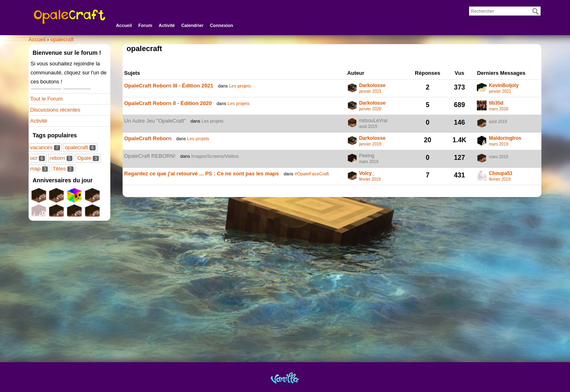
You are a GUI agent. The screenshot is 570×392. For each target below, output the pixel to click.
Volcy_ (367, 174)
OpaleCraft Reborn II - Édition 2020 (168, 103)
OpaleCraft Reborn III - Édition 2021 (169, 86)
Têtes (63, 169)
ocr (38, 158)
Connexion (222, 25)
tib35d (496, 103)
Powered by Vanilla (285, 379)
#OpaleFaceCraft (312, 174)
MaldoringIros (505, 138)
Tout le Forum (46, 99)
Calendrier (192, 25)
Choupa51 (501, 174)
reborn (61, 158)
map (39, 169)
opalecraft (80, 147)
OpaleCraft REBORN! (150, 156)
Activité (167, 25)
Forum (145, 25)
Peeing (367, 156)
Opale (88, 158)
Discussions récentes (55, 110)
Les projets (240, 86)
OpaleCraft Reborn (148, 138)
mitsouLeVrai (373, 121)
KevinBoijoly (504, 86)
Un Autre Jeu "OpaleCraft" (155, 121)
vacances (45, 147)
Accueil (124, 25)
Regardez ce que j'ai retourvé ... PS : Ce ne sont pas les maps (202, 174)
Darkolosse (372, 86)
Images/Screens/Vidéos (215, 156)
